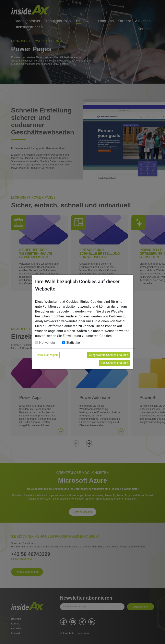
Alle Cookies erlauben (114, 363)
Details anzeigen (47, 355)
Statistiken (74, 343)
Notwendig (47, 343)
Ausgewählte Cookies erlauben (109, 355)
